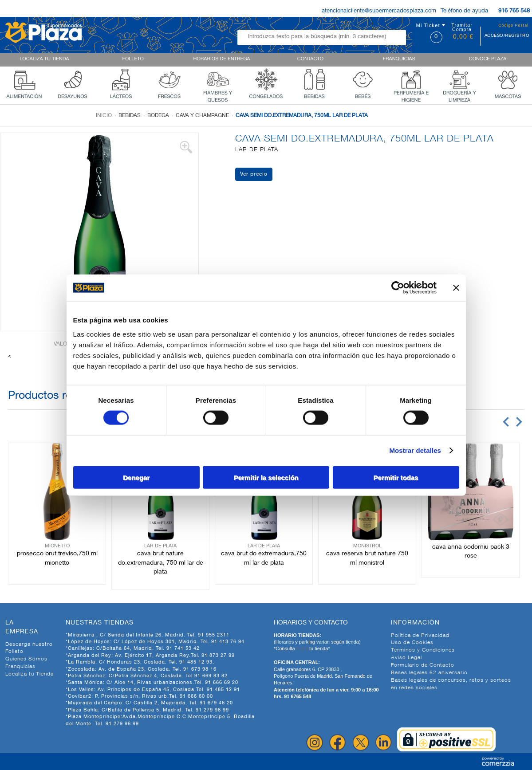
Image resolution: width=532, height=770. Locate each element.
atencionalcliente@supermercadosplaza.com (379, 11)
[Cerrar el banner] (456, 288)
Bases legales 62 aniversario (429, 673)
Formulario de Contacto (423, 665)
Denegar (136, 477)
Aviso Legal (406, 658)
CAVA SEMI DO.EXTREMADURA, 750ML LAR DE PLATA (302, 116)
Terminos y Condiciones (423, 650)
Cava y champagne (202, 116)
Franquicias (20, 667)
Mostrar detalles (415, 450)
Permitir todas (396, 477)
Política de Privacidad (420, 636)
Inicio (104, 116)
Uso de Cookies (412, 643)
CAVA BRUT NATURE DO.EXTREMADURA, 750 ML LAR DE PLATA (161, 563)
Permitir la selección (266, 477)
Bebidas (130, 116)
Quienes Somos (26, 659)
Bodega (158, 116)
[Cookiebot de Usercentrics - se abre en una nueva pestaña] (398, 288)
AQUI (303, 648)
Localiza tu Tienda (30, 674)
